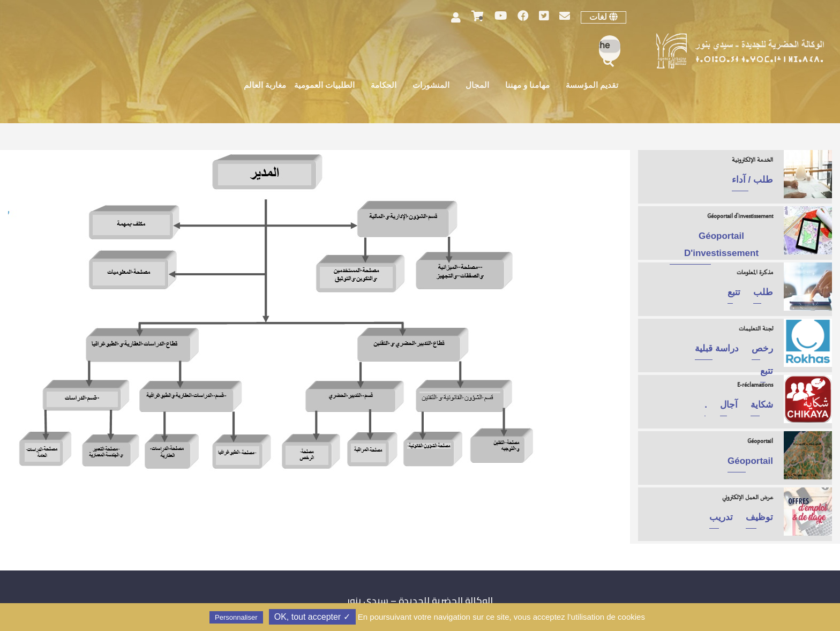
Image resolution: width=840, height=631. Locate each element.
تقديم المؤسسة (592, 86)
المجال (477, 86)
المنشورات (431, 86)
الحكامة (384, 86)
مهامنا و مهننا (527, 86)
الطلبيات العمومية (324, 86)
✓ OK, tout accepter (312, 617)
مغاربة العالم (265, 86)
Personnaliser (236, 617)
